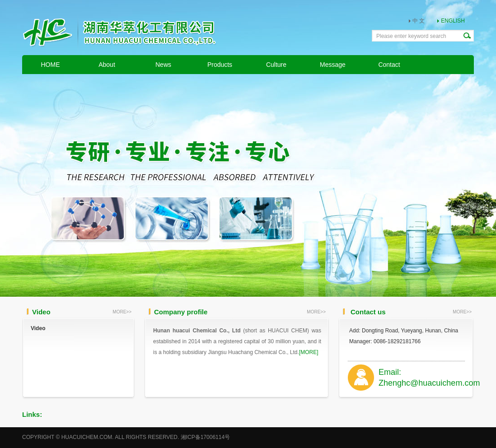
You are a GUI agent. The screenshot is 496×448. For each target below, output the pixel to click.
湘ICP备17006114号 (205, 437)
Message (333, 65)
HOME (51, 65)
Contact (389, 65)
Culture (276, 65)
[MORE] (309, 352)
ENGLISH (453, 21)
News (163, 65)
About (107, 65)
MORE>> (122, 312)
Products (220, 65)
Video (38, 328)
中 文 (419, 21)
